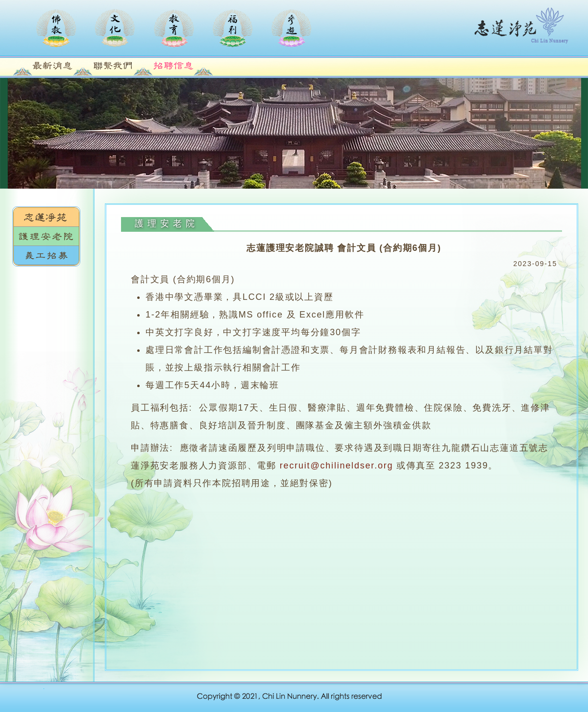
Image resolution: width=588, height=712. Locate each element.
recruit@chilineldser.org (337, 466)
